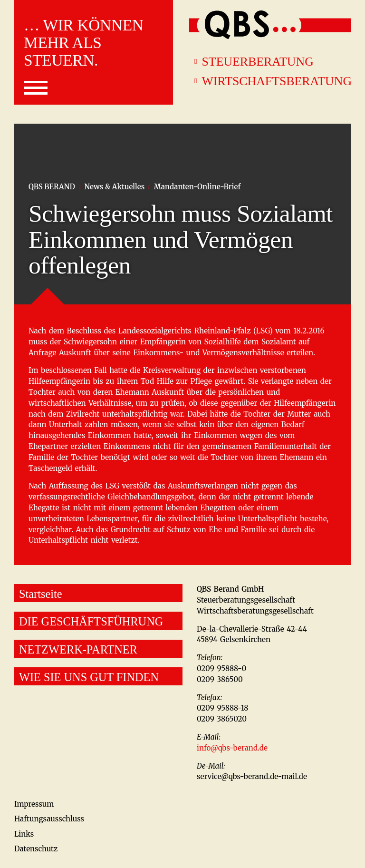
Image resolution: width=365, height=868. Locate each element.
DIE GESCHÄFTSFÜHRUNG (91, 621)
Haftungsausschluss (49, 819)
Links (24, 834)
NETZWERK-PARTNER (78, 649)
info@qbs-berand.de (232, 748)
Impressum (34, 804)
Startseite (40, 594)
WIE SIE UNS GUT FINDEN (89, 677)
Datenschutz (36, 849)
